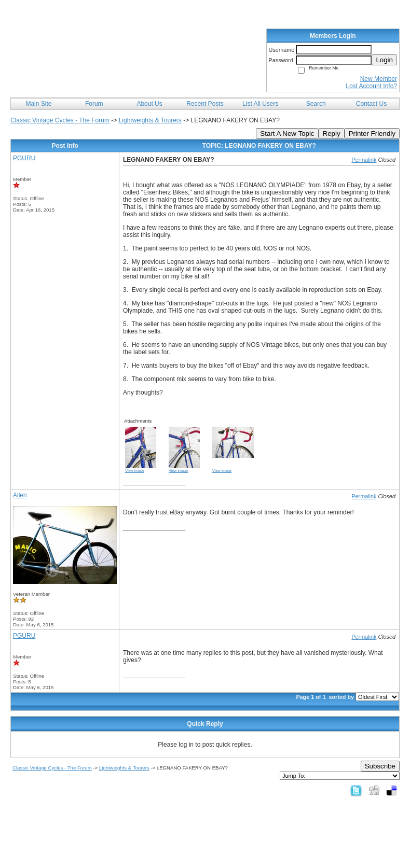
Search (316, 104)
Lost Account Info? (371, 86)
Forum (94, 104)
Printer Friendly (372, 134)
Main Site (38, 104)
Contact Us (371, 104)
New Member (379, 79)
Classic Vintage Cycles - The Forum (60, 120)
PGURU (24, 158)
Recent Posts (205, 104)
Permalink (364, 160)
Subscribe (380, 766)
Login (384, 60)
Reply (332, 134)
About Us (149, 104)
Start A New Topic (287, 134)
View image (135, 471)
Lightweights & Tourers (150, 120)
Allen (20, 495)
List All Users (260, 104)
